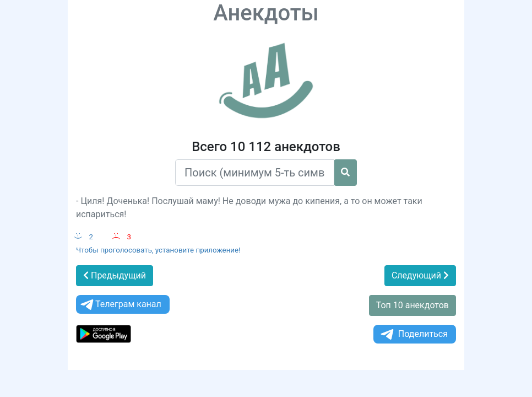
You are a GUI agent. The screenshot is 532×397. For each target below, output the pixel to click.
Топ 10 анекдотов (412, 305)
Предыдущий (115, 275)
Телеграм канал (120, 305)
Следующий (420, 275)
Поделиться (413, 334)
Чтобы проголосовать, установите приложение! (158, 250)
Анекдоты (266, 13)
